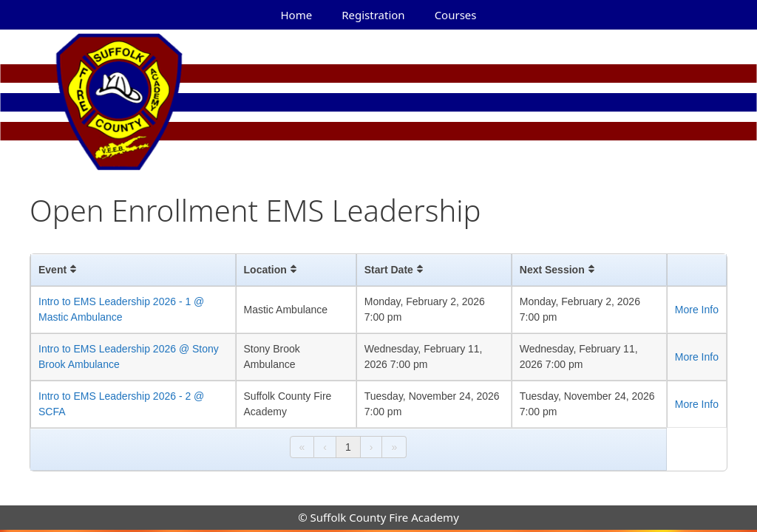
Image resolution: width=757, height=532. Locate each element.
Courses (456, 15)
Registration (373, 15)
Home (297, 15)
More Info (697, 310)
